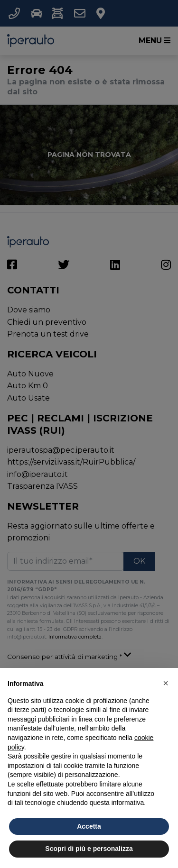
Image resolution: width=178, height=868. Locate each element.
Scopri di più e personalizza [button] (89, 849)
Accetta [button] (89, 826)
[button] (166, 683)
